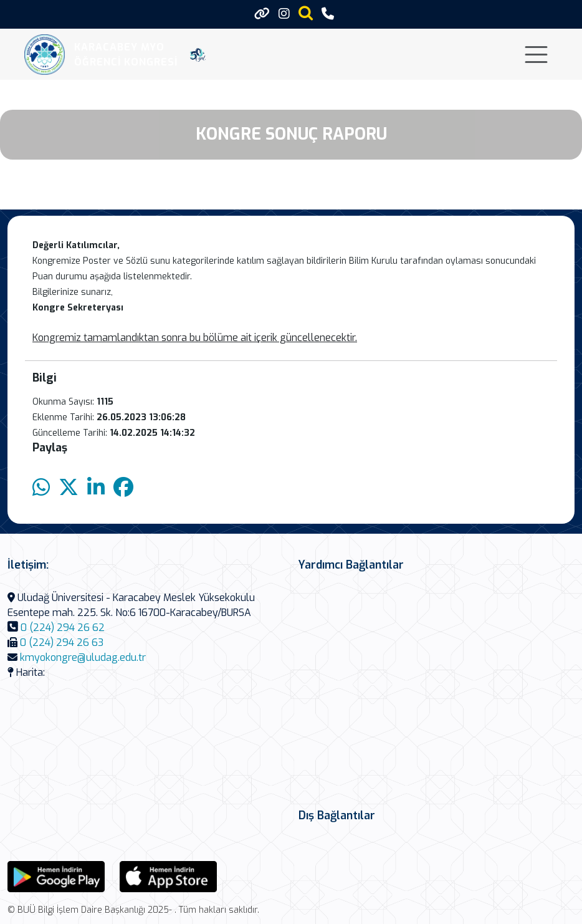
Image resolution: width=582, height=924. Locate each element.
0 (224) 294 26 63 (62, 642)
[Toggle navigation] (536, 55)
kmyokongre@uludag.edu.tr (83, 657)
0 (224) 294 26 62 (63, 628)
